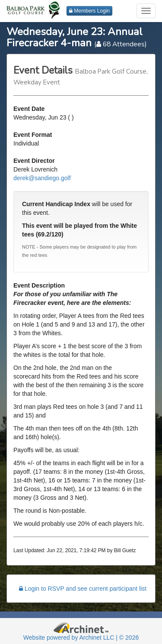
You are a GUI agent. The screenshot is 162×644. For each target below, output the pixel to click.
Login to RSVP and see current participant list (83, 589)
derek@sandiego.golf (42, 178)
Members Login (89, 11)
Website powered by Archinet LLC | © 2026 (81, 638)
